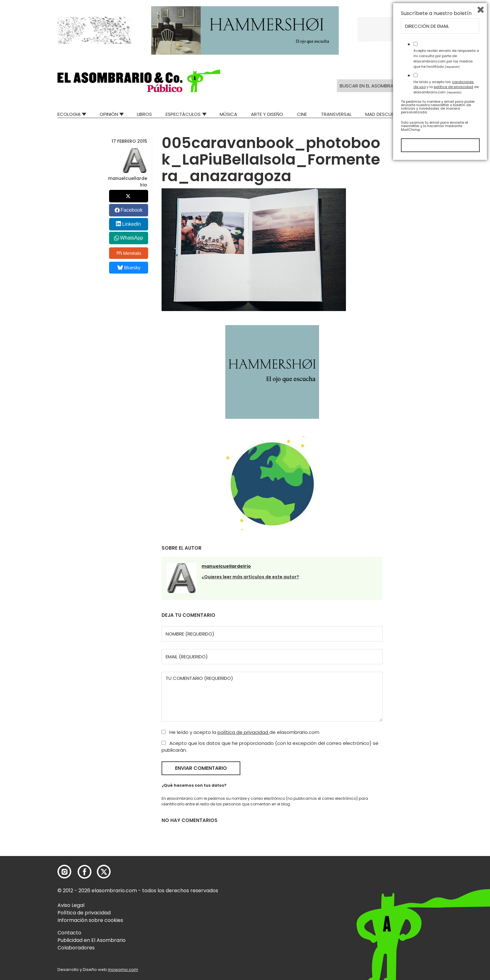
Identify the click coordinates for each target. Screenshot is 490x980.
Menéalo (129, 253)
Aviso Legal (71, 905)
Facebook (132, 210)
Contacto (69, 933)
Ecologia (69, 114)
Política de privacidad (84, 913)
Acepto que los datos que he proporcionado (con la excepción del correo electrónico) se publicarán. (270, 747)
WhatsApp (132, 238)
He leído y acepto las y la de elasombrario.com (446, 904)
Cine (302, 114)
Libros (144, 114)
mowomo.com (123, 970)
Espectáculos (183, 114)
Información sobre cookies (90, 920)
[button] (139, 81)
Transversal (336, 114)
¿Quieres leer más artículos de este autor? (250, 577)
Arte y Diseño (267, 114)
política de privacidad (243, 732)
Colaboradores (76, 948)
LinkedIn (132, 224)
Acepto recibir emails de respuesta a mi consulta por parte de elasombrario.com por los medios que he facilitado (446, 875)
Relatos (423, 114)
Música (228, 114)
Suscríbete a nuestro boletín (436, 830)
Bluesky (129, 267)
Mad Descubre (382, 114)
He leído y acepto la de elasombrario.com (240, 732)
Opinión (109, 114)
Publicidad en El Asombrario (92, 940)
